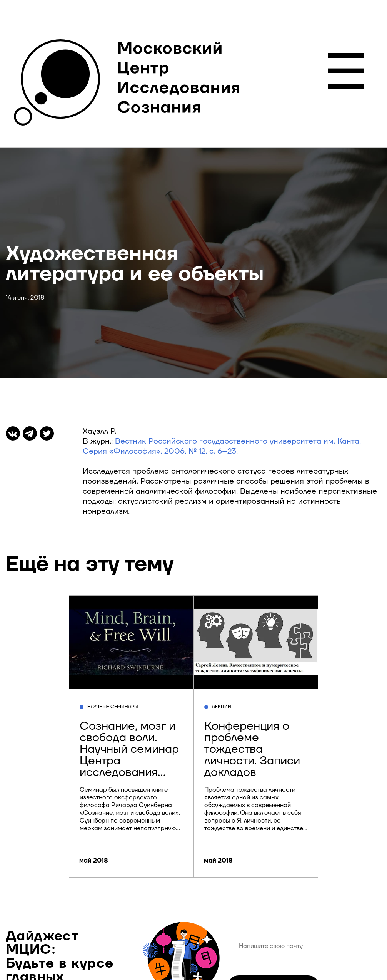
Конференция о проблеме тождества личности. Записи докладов (252, 749)
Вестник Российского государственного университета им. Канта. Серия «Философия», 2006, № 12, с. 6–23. (222, 446)
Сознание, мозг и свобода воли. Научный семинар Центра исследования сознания (129, 755)
